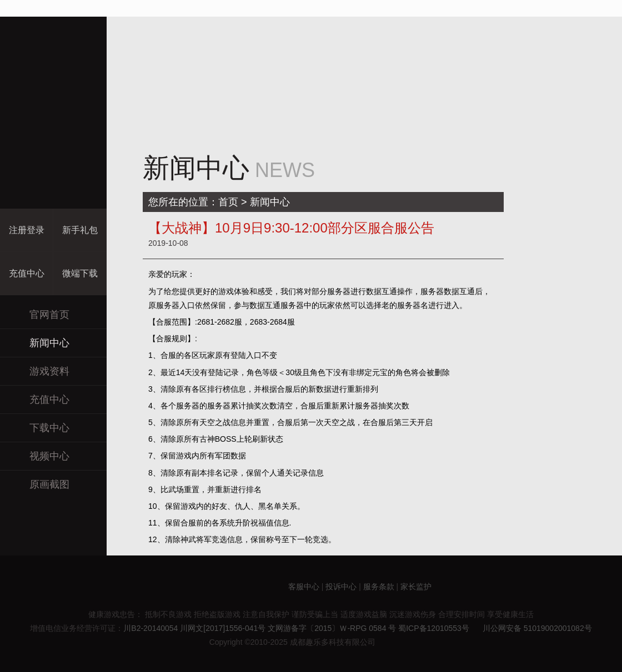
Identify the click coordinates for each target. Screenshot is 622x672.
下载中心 (40, 428)
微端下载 (80, 273)
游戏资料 (40, 371)
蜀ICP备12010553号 (434, 628)
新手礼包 (80, 230)
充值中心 (40, 399)
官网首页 (40, 314)
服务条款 (379, 586)
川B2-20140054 (151, 628)
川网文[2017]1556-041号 (223, 628)
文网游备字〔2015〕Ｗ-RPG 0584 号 (332, 628)
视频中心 (40, 456)
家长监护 (416, 586)
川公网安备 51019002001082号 (532, 628)
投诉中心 (341, 586)
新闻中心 (40, 343)
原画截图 (40, 484)
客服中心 (304, 586)
